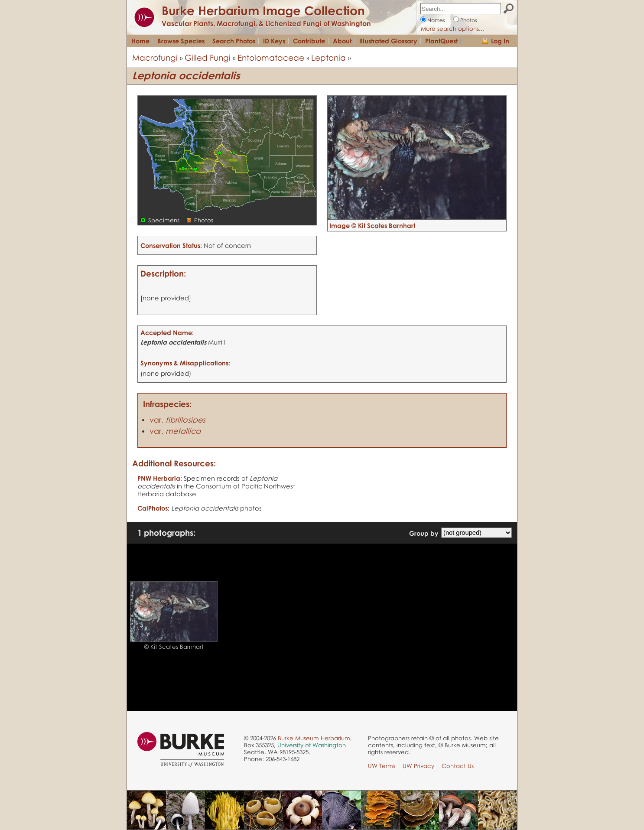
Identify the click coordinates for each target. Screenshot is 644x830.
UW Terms (382, 766)
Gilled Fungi (208, 57)
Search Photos (234, 41)
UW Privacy (418, 766)
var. (177, 420)
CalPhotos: (153, 508)
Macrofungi (155, 57)
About (342, 41)
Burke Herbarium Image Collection (263, 10)
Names (436, 20)
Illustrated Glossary (388, 41)
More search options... (452, 29)
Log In (500, 41)
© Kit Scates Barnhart (174, 647)
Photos (469, 20)
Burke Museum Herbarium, (315, 738)
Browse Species (181, 41)
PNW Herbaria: (160, 478)
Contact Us (458, 766)
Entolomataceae (271, 57)
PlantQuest (441, 41)
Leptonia (329, 57)
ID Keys (274, 41)
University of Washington (312, 745)
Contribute (309, 41)
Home (140, 41)
